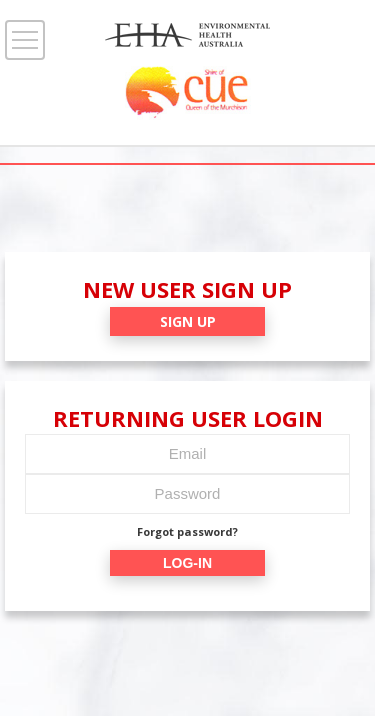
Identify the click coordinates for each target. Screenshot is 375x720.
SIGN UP (188, 321)
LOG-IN (187, 563)
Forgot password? (187, 531)
